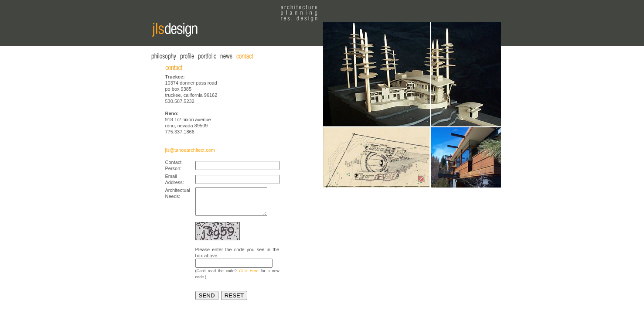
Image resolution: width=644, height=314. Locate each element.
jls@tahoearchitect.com (190, 150)
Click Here (249, 276)
